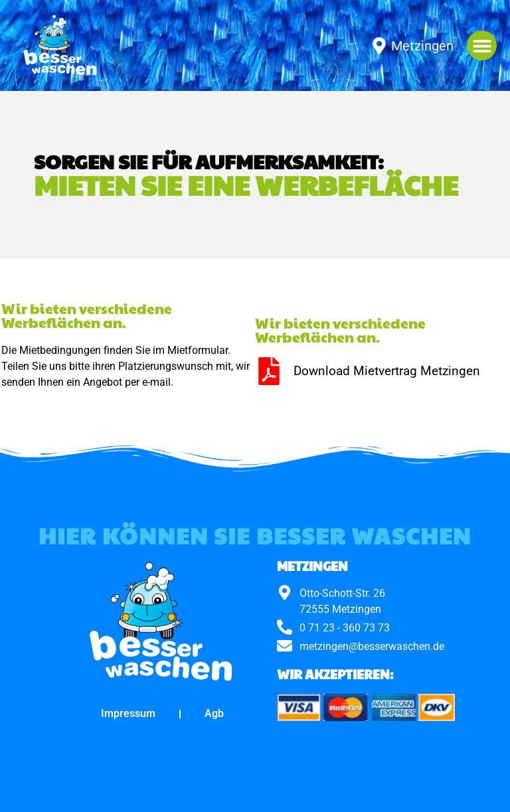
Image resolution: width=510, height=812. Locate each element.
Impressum (128, 713)
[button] (482, 45)
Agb (214, 713)
